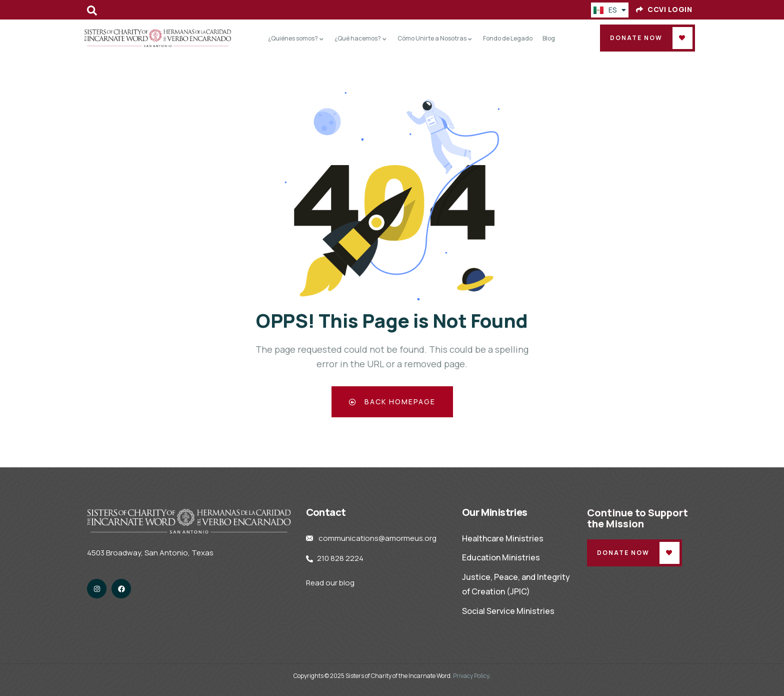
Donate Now (636, 38)
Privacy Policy (471, 676)
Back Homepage (392, 402)
